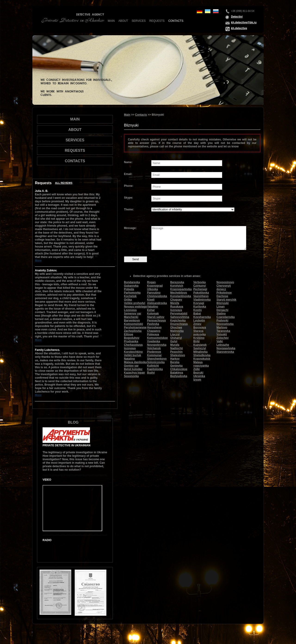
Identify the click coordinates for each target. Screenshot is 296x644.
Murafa (175, 345)
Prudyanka (131, 341)
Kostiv (198, 310)
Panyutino (154, 293)
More (38, 260)
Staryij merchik (226, 300)
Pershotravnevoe (135, 327)
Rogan (151, 282)
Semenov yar (133, 314)
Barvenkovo (132, 320)
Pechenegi (200, 289)
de (200, 11)
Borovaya (200, 327)
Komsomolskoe (157, 338)
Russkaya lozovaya (177, 308)
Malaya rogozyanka (201, 364)
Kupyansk (200, 345)
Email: (128, 174)
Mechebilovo (179, 293)
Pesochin (176, 352)
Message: (130, 228)
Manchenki (131, 317)
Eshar (151, 310)
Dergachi (222, 310)
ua (208, 11)
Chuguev (176, 300)
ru (216, 11)
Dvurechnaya (179, 324)
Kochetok (130, 296)
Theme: (129, 209)
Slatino (221, 314)
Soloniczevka (156, 362)
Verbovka (199, 282)
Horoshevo (154, 327)
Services (139, 21)
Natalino (129, 359)
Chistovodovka (157, 296)
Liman (220, 307)
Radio (47, 540)
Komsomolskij (133, 324)
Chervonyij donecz (224, 287)
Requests (157, 21)
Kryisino (199, 338)
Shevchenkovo (157, 359)
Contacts (176, 21)
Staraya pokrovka (199, 333)
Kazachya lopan (134, 373)
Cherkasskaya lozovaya (133, 347)
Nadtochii (177, 348)
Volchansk (154, 348)
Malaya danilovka (135, 362)
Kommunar (154, 355)
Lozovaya (130, 310)
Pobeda (129, 289)
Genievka (176, 366)
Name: (128, 162)
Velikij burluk (133, 355)
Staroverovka (225, 352)
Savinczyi (200, 348)
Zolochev (223, 338)
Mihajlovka (200, 352)
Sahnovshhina (180, 317)
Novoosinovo (225, 282)
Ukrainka (199, 376)
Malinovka (177, 331)
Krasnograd (155, 286)
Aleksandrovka (157, 303)
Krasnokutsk (202, 359)
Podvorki (222, 320)
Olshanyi (176, 338)
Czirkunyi (200, 286)
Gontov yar (131, 366)
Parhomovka (132, 293)
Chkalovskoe (179, 369)
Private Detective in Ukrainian (66, 445)
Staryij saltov (156, 317)
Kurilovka (200, 307)
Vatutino (153, 307)
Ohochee (176, 327)
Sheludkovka (202, 355)
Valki (220, 341)
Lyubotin (199, 320)
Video (47, 480)
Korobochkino (133, 352)
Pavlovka (153, 324)
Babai (197, 314)
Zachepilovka (133, 331)
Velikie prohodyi (135, 303)
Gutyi (174, 341)
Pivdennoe (154, 352)
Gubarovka (131, 286)
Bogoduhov (132, 338)
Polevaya (153, 334)
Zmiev (197, 324)
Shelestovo (178, 355)
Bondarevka (132, 282)
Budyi (151, 373)
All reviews (64, 183)
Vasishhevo (201, 296)
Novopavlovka (226, 348)
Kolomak (153, 314)
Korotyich (177, 286)
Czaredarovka (226, 317)
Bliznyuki (223, 303)
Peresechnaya (156, 320)
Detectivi (237, 17)
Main (111, 21)
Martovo (222, 327)
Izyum (197, 380)
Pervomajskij (179, 314)
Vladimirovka (202, 300)
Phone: (129, 186)
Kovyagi (199, 303)
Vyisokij (222, 334)
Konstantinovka (181, 296)
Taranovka (223, 331)
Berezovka (177, 282)
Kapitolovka (155, 369)
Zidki (197, 369)
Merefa (175, 303)
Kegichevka (178, 320)
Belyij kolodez (133, 369)
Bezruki (198, 373)
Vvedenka (154, 341)
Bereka (175, 362)
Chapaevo (154, 331)
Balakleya (177, 373)
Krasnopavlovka (181, 289)
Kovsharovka (202, 317)
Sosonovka (131, 376)
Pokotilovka (201, 293)
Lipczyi (175, 334)
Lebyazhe (223, 345)
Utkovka (153, 289)
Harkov (175, 359)
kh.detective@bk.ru (244, 22)
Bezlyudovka (179, 376)
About (123, 21)
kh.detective (239, 28)
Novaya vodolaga (135, 307)
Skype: (128, 198)
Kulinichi (153, 366)
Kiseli (151, 300)
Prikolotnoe (224, 293)
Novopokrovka (157, 345)
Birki (196, 341)
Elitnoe (129, 334)
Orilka (128, 300)
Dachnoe (222, 296)
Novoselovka (225, 324)
